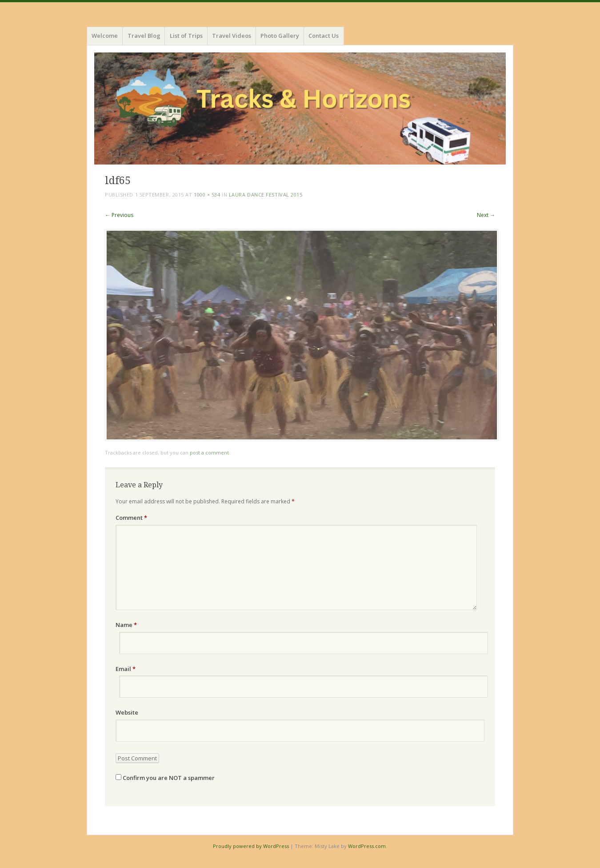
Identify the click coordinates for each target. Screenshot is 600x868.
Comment (131, 518)
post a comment (209, 452)
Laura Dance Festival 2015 (266, 195)
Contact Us (324, 36)
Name (126, 625)
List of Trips (186, 36)
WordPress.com (367, 846)
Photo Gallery (280, 36)
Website (127, 712)
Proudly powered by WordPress (251, 846)
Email (126, 669)
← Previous (119, 215)
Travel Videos (232, 36)
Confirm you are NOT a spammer (165, 778)
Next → (486, 215)
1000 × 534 (207, 195)
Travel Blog (144, 36)
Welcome (105, 36)
